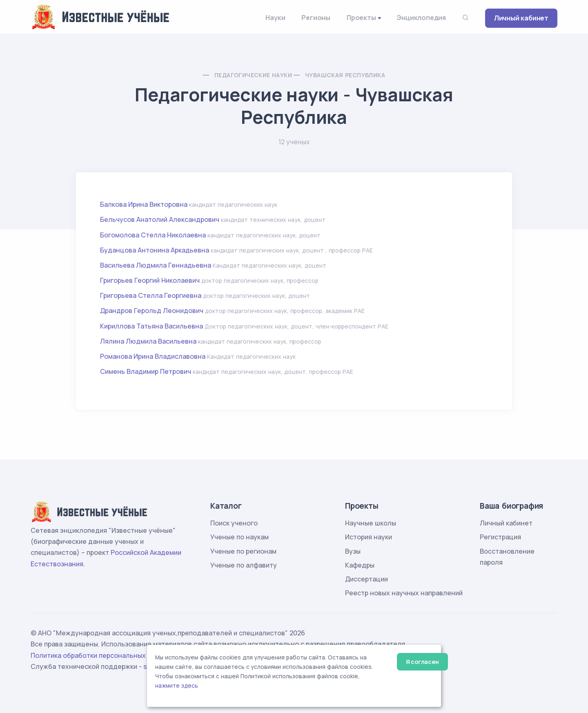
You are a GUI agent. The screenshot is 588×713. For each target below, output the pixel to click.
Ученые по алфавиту (244, 565)
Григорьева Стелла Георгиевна (151, 295)
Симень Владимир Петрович (146, 371)
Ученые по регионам (243, 551)
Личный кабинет (521, 18)
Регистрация (500, 537)
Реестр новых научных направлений (404, 593)
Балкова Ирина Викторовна (144, 204)
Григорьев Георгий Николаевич (150, 280)
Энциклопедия (421, 18)
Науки (275, 18)
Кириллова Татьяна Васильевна (151, 326)
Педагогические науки (253, 75)
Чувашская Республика (345, 75)
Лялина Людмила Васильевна (148, 341)
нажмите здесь (177, 686)
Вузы (353, 551)
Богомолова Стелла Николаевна (153, 235)
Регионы (316, 18)
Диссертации (366, 579)
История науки (369, 537)
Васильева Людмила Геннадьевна (156, 265)
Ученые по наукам (239, 537)
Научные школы (371, 523)
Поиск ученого (234, 523)
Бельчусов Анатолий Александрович (160, 219)
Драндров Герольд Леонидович (152, 311)
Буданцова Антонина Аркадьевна (155, 250)
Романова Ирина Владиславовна (153, 356)
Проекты (361, 18)
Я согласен (422, 662)
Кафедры (360, 565)
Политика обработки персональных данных (101, 655)
